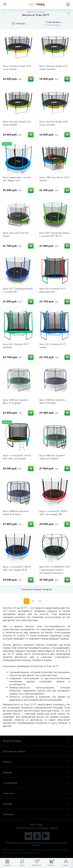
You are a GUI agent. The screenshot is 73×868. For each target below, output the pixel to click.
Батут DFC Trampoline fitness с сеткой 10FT (18, 290)
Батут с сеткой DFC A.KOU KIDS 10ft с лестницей (17, 457)
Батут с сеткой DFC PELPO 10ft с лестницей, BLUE (17, 568)
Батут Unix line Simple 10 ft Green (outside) (53, 68)
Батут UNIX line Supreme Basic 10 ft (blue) (52, 402)
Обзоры (36, 804)
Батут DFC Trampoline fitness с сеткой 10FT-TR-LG (55, 235)
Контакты (36, 814)
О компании (36, 783)
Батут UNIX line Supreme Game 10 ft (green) (52, 457)
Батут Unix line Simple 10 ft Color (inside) (17, 68)
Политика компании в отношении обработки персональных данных (37, 844)
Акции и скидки (36, 741)
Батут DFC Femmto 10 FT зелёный (16, 346)
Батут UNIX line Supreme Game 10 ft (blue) (16, 513)
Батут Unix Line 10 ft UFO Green (16, 235)
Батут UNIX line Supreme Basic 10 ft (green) (16, 402)
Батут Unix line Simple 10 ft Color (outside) (53, 123)
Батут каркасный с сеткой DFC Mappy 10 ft (17, 179)
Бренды (36, 772)
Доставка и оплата (36, 751)
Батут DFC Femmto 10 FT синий (53, 346)
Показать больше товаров (36, 589)
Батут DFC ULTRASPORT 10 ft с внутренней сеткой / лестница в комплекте (55, 570)
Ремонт (36, 762)
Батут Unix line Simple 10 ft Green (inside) (17, 123)
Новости (36, 793)
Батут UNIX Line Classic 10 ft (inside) (54, 179)
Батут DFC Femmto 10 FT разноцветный (53, 290)
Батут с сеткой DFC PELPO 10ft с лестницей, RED (53, 513)
